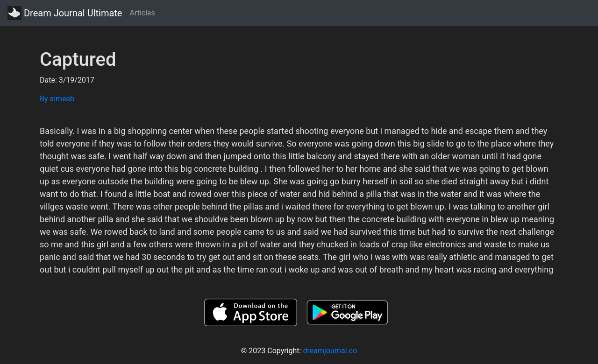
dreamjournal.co (330, 351)
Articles (142, 13)
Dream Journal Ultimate (65, 13)
